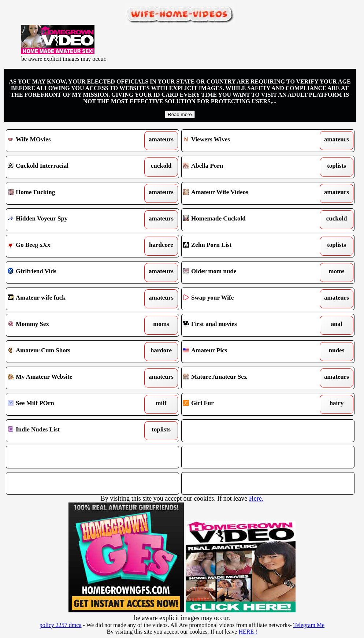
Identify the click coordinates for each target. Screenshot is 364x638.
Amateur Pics (245, 352)
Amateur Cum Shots (70, 352)
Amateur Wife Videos (245, 193)
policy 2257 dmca (61, 625)
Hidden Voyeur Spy (70, 220)
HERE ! (248, 632)
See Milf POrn (70, 404)
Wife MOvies (70, 141)
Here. (256, 498)
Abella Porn (245, 167)
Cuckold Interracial (70, 167)
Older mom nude (245, 272)
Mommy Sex (70, 325)
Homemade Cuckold (245, 220)
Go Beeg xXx (70, 246)
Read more (180, 114)
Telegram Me (309, 625)
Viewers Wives (245, 141)
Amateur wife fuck (70, 299)
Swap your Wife (245, 299)
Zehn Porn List (245, 246)
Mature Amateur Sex (245, 378)
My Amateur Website (70, 378)
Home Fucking (70, 193)
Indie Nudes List (70, 431)
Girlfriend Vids (70, 272)
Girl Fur (245, 404)
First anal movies (245, 325)
